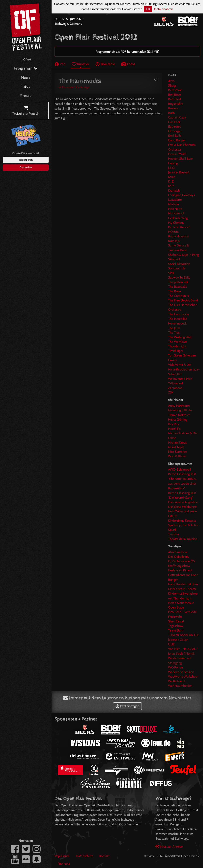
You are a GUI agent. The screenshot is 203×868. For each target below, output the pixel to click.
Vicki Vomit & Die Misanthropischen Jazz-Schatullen (184, 369)
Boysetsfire (176, 104)
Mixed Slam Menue (181, 603)
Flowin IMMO (177, 154)
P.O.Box (173, 232)
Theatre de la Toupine (183, 539)
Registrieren (26, 160)
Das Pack (174, 122)
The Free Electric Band (183, 300)
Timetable (105, 64)
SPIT (171, 273)
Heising (173, 163)
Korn (171, 186)
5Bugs (172, 85)
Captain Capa (177, 117)
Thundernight (177, 346)
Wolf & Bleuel (177, 456)
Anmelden (26, 167)
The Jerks (174, 328)
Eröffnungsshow (179, 566)
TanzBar (174, 534)
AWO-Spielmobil (180, 469)
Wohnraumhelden (180, 686)
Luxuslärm (175, 200)
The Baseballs (178, 287)
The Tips (174, 333)
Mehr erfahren (164, 9)
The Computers (179, 296)
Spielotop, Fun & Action (184, 525)
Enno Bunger (177, 140)
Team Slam (176, 630)
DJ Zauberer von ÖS (181, 561)
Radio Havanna (178, 236)
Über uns (64, 864)
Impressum (62, 856)
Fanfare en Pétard (180, 570)
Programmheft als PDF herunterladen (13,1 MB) (127, 52)
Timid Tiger (176, 351)
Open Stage (176, 607)
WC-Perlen (175, 667)
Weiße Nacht (177, 681)
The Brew (175, 291)
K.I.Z (171, 181)
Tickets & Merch (26, 111)
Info (60, 64)
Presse (26, 96)
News (26, 78)
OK (148, 9)
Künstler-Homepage (74, 87)
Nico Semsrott (178, 452)
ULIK (171, 644)
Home (26, 59)
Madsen (173, 204)
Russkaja (174, 241)
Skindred (174, 259)
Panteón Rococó (179, 227)
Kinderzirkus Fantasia (182, 521)
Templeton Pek (178, 282)
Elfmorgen (175, 131)
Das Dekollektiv (179, 557)
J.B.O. (172, 168)
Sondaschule (177, 268)
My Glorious (176, 223)
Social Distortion (179, 264)
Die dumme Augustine (183, 502)
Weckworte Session (181, 672)
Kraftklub (174, 191)
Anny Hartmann (179, 406)
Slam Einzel (176, 621)
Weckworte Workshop (183, 677)
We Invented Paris (180, 379)
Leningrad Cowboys (181, 195)
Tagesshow (176, 626)
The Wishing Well (180, 337)
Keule (172, 177)
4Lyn (171, 81)
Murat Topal (176, 447)
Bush (171, 113)
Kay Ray (174, 424)
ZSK (171, 392)
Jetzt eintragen (127, 706)
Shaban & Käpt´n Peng (183, 255)
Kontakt (104, 856)
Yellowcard (175, 383)
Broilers (173, 108)
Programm (26, 68)
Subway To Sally (179, 277)
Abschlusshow (178, 552)
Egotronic (174, 127)
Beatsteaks (175, 90)
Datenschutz (84, 856)
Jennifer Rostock (179, 172)
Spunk (172, 530)
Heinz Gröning (178, 420)
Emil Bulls (175, 136)
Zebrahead (175, 388)
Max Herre (175, 209)
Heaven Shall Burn (181, 159)
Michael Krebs (177, 443)
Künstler (80, 64)
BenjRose (174, 95)
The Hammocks (179, 314)
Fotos (128, 64)
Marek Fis (174, 429)
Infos (26, 87)
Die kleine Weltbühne (182, 507)
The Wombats (178, 342)
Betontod (174, 99)
